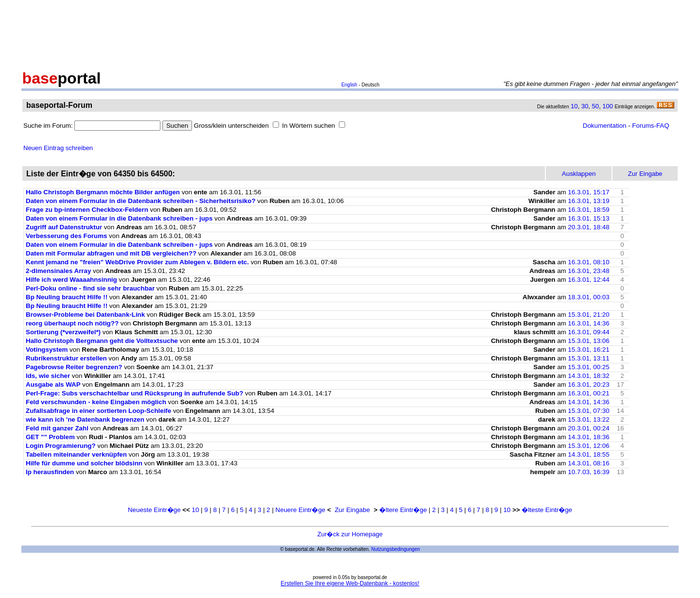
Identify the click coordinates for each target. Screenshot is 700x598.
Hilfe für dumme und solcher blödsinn (84, 463)
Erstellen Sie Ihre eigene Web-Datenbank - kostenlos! (350, 583)
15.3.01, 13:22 (588, 419)
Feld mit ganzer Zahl (57, 428)
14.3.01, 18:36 (588, 437)
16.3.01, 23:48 (588, 271)
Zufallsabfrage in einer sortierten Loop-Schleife (98, 411)
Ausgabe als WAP (53, 384)
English (349, 85)
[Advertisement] (350, 33)
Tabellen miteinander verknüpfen (76, 454)
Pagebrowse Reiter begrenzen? (74, 367)
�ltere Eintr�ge (403, 510)
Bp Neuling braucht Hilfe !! (67, 297)
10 (574, 106)
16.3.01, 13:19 (588, 201)
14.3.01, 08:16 (588, 463)
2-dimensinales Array (58, 271)
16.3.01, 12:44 (588, 280)
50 (595, 106)
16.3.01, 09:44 (588, 332)
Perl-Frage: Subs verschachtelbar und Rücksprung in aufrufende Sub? (134, 393)
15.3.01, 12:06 (588, 446)
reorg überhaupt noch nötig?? (72, 323)
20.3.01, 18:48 (588, 227)
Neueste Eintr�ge (154, 510)
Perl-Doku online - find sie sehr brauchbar (90, 288)
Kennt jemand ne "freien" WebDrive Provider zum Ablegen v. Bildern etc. (137, 262)
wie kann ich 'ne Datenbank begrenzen (85, 419)
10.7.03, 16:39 (588, 472)
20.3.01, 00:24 (588, 428)
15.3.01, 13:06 (588, 341)
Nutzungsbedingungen (396, 549)
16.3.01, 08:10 (588, 262)
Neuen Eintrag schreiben (58, 148)
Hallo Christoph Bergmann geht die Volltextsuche (102, 341)
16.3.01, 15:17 (588, 192)
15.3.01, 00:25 (588, 367)
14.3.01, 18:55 (588, 454)
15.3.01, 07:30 (588, 411)
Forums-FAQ (650, 126)
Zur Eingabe (352, 510)
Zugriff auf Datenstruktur (64, 227)
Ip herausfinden (50, 472)
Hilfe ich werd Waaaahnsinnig (71, 280)
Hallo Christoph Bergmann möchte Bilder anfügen (103, 192)
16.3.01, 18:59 (588, 210)
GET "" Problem (50, 437)
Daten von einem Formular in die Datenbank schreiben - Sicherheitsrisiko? (141, 201)
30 (585, 106)
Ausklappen (579, 174)
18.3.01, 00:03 (588, 297)
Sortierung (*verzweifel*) (63, 332)
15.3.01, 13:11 (588, 358)
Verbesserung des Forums (66, 236)
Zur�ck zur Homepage (350, 534)
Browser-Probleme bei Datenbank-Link (85, 315)
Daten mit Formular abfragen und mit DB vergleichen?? (111, 253)
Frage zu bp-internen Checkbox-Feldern (87, 210)
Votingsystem (47, 350)
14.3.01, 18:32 (588, 376)
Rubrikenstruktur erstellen (66, 358)
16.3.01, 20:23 (588, 384)
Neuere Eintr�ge (301, 510)
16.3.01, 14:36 (588, 323)
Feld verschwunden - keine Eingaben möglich (96, 402)
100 (608, 106)
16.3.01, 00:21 (588, 393)
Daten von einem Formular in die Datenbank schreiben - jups (119, 218)
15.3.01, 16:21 (588, 350)
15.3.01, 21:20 (588, 315)
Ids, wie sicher (48, 376)
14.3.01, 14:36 (588, 402)
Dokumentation (605, 126)
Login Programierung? (61, 446)
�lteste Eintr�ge (547, 510)
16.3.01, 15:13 (588, 218)
